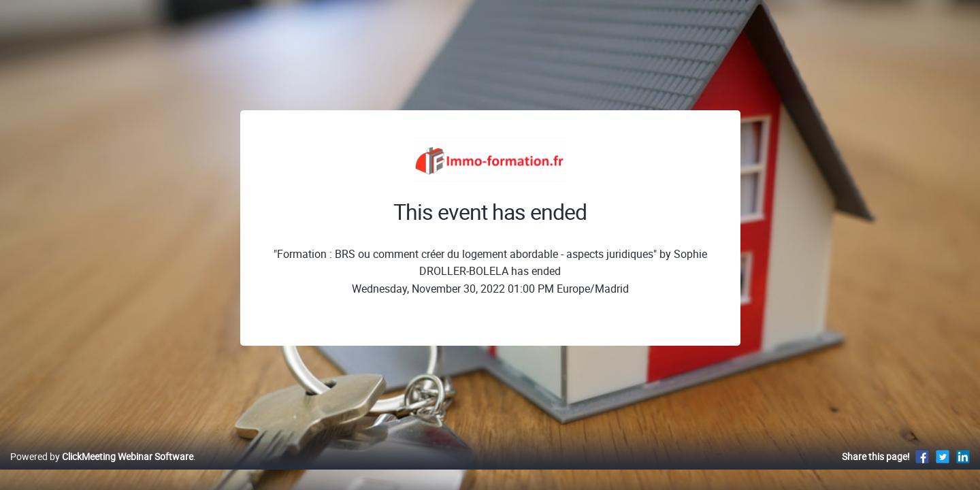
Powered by (102, 471)
